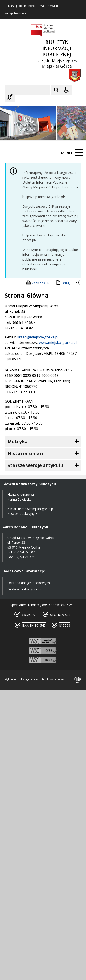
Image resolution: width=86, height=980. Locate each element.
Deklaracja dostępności (20, 6)
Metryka (18, 441)
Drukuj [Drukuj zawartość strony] (63, 283)
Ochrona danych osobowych (29, 583)
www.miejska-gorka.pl (58, 343)
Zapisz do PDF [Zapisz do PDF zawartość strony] (38, 283)
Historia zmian (25, 453)
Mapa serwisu (49, 6)
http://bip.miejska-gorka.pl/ (44, 197)
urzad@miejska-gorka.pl (38, 337)
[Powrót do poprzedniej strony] (78, 283)
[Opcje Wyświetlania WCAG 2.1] (67, 90)
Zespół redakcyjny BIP (24, 514)
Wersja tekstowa (15, 13)
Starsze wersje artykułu (35, 465)
